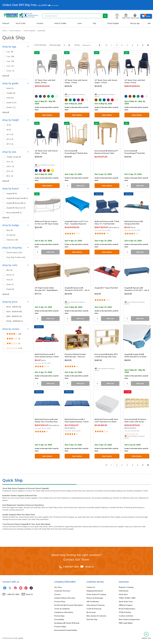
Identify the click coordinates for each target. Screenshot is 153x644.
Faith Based (124, 591)
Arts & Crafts (21, 23)
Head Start (123, 594)
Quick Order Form (126, 602)
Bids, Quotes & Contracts (96, 616)
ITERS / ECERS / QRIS (127, 598)
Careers (57, 594)
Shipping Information (95, 591)
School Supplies (113, 23)
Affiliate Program (126, 605)
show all (6, 76)
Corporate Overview (62, 591)
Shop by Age (135, 23)
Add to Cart (80, 186)
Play (95, 23)
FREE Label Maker (126, 623)
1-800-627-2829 (71, 567)
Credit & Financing (94, 609)
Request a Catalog (126, 587)
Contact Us (91, 587)
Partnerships (59, 616)
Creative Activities (126, 616)
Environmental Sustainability (66, 630)
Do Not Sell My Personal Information (69, 605)
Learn (80, 23)
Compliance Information (64, 612)
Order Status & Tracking (96, 594)
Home (4, 31)
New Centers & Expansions (129, 619)
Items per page (55, 45)
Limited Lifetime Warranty (65, 598)
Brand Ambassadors (127, 609)
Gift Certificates (93, 602)
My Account (91, 612)
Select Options (47, 115)
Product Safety (60, 627)
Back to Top (146, 635)
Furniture (40, 23)
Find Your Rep (92, 619)
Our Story (58, 587)
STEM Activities (125, 612)
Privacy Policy (60, 602)
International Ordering (95, 605)
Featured (6, 23)
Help (117, 16)
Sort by (77, 45)
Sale (149, 23)
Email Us (90, 567)
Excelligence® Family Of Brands (67, 623)
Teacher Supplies (29, 31)
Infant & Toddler (60, 23)
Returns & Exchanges (95, 598)
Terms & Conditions (62, 609)
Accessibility (59, 619)
